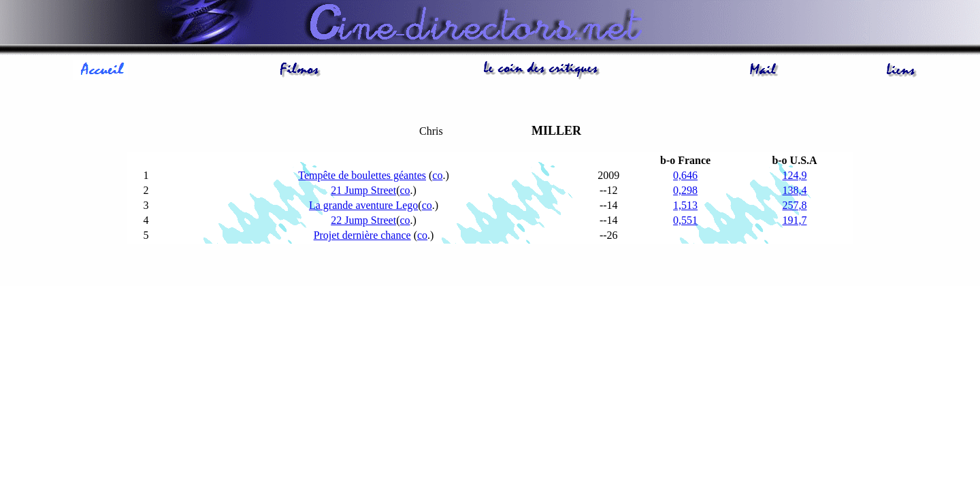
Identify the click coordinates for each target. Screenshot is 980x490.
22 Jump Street (363, 220)
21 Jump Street (363, 190)
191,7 (795, 220)
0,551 (685, 220)
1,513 (685, 205)
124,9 (795, 175)
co (437, 175)
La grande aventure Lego (363, 205)
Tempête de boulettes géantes (362, 175)
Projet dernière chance (362, 235)
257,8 (795, 205)
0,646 (685, 175)
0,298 (685, 190)
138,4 (795, 190)
